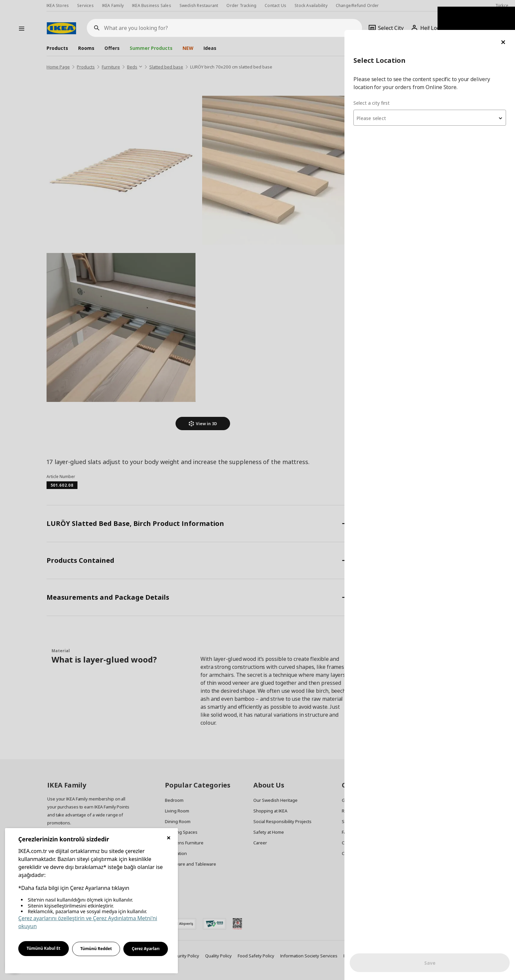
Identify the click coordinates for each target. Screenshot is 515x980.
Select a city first (383, 73)
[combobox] (435, 88)
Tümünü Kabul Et (44, 948)
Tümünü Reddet (96, 949)
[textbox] (435, 88)
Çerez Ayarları (146, 949)
